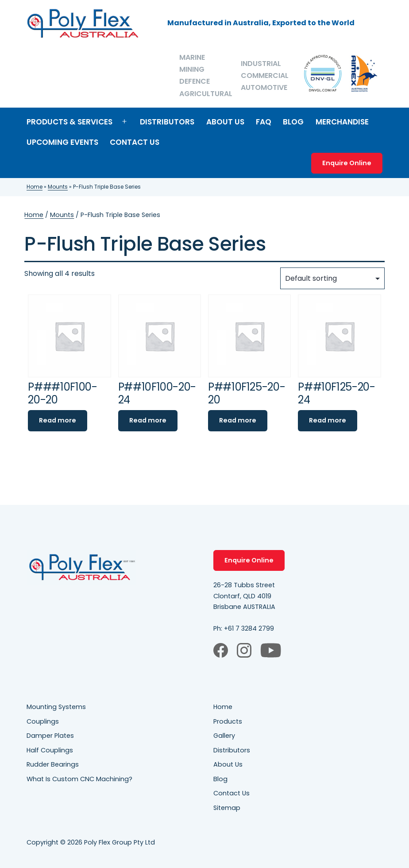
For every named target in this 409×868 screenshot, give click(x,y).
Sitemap (227, 808)
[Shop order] (332, 278)
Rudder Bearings (53, 764)
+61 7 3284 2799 (249, 628)
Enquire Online (347, 163)
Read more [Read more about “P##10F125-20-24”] (328, 420)
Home (35, 187)
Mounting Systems (56, 707)
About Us (225, 122)
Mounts (58, 187)
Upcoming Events (62, 142)
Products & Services (69, 122)
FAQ (264, 122)
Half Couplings (50, 750)
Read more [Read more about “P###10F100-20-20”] (58, 420)
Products (228, 721)
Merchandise (342, 122)
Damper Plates (50, 736)
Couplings (43, 721)
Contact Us (135, 142)
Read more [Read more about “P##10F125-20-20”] (238, 420)
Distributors (167, 122)
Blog (293, 122)
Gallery (224, 736)
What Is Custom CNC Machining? (79, 779)
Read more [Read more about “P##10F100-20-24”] (148, 420)
